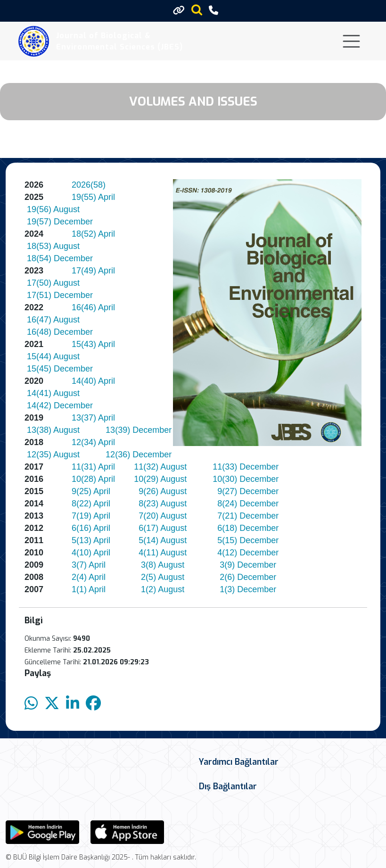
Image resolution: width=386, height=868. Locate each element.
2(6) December (248, 577)
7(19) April (91, 516)
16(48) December (61, 332)
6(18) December (248, 528)
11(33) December (246, 467)
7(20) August (163, 516)
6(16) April (91, 528)
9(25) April (91, 491)
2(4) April (89, 577)
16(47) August (53, 320)
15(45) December (60, 369)
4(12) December (248, 553)
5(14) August (163, 540)
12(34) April (93, 442)
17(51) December (60, 295)
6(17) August (163, 528)
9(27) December (248, 491)
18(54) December (60, 258)
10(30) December (246, 479)
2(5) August (163, 577)
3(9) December (248, 565)
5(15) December (248, 540)
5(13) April (91, 540)
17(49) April (93, 271)
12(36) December (139, 455)
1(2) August (163, 589)
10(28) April (93, 479)
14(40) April (93, 381)
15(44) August (53, 356)
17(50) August (53, 283)
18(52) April (93, 234)
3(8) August (163, 565)
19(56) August (53, 209)
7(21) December (248, 516)
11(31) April (93, 467)
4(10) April (91, 553)
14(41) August (53, 393)
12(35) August (53, 455)
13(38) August (53, 430)
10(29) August (160, 479)
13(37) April (93, 418)
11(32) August (160, 467)
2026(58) (89, 185)
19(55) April (93, 197)
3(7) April (89, 565)
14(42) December (60, 405)
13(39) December (139, 430)
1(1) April (89, 589)
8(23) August (163, 504)
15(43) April (93, 344)
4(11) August (163, 553)
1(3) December (248, 589)
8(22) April (91, 504)
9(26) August (163, 491)
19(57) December (60, 222)
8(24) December (248, 504)
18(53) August (53, 246)
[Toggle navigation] (351, 41)
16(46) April (93, 307)
